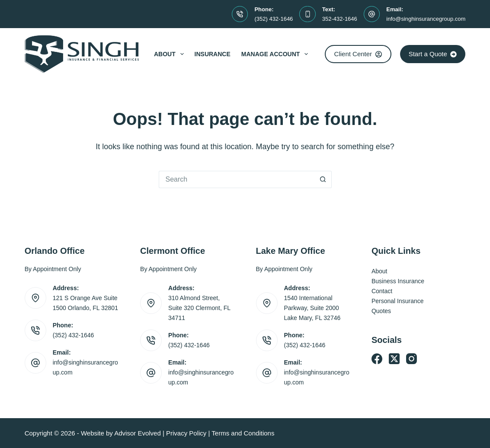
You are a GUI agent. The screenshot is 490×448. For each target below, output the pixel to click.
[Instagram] (412, 359)
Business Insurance (398, 281)
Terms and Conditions (243, 433)
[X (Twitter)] (394, 359)
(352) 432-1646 (274, 19)
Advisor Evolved (138, 433)
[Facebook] (377, 359)
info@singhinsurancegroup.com (426, 19)
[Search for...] (237, 179)
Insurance (213, 54)
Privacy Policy (186, 433)
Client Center (358, 54)
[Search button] (323, 179)
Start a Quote (433, 54)
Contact (382, 291)
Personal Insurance (398, 301)
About (171, 54)
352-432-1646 (340, 19)
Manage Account (276, 54)
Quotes (381, 311)
